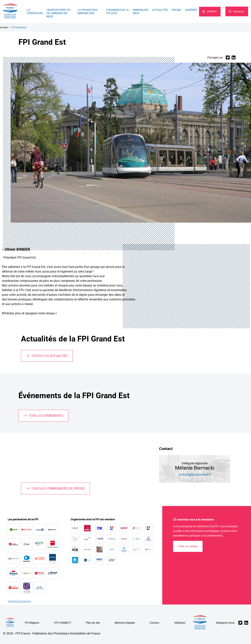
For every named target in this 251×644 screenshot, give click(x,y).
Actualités (160, 10)
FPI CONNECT (63, 623)
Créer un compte (188, 546)
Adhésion (180, 623)
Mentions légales (125, 623)
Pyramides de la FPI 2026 (117, 11)
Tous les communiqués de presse (58, 488)
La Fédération (35, 11)
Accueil (4, 27)
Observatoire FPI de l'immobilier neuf (58, 13)
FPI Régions (32, 623)
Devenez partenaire (19, 601)
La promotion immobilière (87, 11)
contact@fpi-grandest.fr (195, 474)
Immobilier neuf (141, 11)
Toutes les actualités (49, 356)
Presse (176, 10)
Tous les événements (46, 416)
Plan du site (93, 623)
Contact (154, 623)
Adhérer (191, 10)
